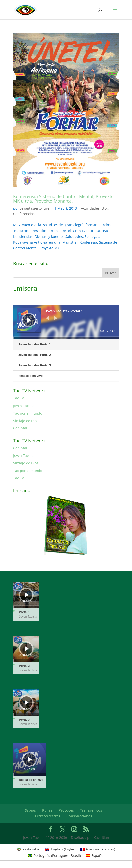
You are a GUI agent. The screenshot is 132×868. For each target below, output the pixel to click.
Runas (47, 810)
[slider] (66, 338)
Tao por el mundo (28, 413)
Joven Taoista (24, 406)
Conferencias (24, 214)
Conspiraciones (79, 816)
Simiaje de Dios (26, 421)
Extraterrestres (47, 816)
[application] (66, 322)
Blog (105, 208)
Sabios (30, 810)
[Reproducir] (29, 320)
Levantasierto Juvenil (37, 208)
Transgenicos (91, 810)
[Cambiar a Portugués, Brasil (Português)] (54, 856)
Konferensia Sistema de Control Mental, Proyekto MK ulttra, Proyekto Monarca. (63, 199)
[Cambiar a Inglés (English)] (60, 849)
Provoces (66, 810)
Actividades (90, 208)
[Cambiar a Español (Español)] (95, 856)
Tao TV (19, 398)
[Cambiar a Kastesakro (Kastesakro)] (29, 849)
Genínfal (20, 428)
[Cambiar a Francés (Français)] (98, 849)
